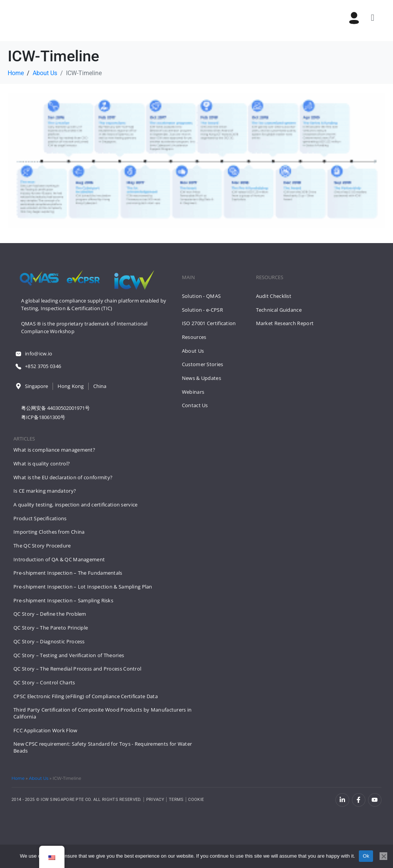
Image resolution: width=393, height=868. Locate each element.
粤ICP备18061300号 (43, 417)
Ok (366, 856)
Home (18, 778)
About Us (39, 778)
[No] (383, 856)
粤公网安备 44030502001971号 (55, 408)
